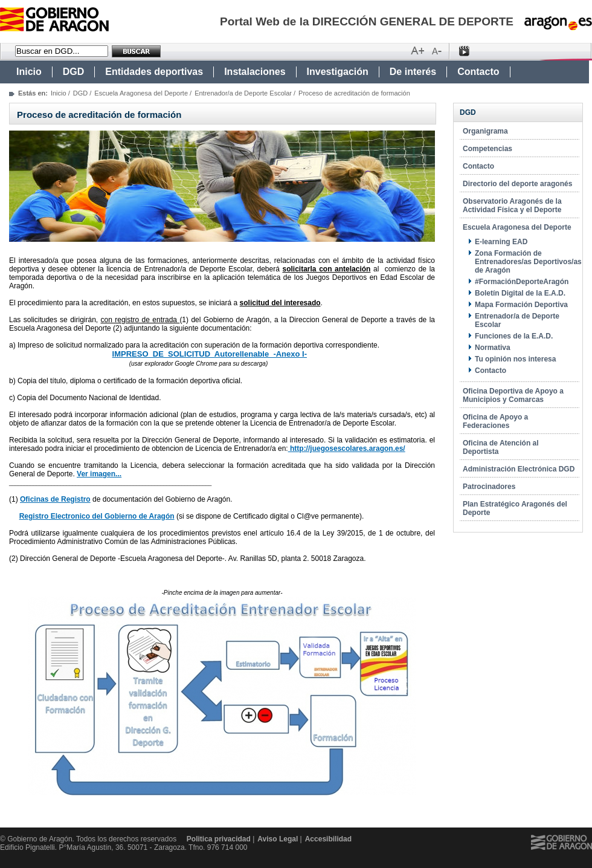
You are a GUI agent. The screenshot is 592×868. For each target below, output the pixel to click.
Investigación (338, 72)
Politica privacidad (219, 839)
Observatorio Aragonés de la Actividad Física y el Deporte (512, 206)
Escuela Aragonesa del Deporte (141, 93)
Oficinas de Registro (55, 499)
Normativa (493, 348)
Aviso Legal (278, 839)
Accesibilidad (328, 839)
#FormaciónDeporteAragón (522, 282)
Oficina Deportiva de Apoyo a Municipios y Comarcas (513, 395)
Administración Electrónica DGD (519, 469)
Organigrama (485, 131)
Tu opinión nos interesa (515, 359)
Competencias (487, 149)
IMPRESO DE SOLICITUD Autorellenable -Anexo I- (210, 354)
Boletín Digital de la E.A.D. (520, 293)
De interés (413, 72)
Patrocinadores (489, 487)
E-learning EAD (501, 242)
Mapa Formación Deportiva (521, 305)
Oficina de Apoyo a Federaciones (495, 421)
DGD (74, 72)
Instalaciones (255, 72)
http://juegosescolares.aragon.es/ (347, 449)
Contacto (478, 72)
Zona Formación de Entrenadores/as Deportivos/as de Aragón (528, 262)
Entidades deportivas (154, 72)
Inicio (29, 72)
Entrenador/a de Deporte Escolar (243, 93)
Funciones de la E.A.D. (514, 336)
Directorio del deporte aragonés (517, 184)
